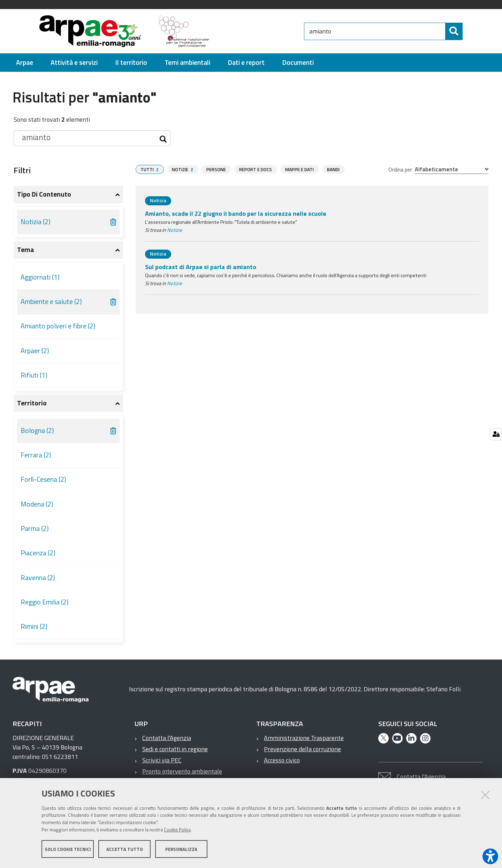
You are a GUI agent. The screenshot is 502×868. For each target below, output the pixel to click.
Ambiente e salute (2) (51, 302)
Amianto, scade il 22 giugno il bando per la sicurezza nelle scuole (236, 214)
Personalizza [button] (181, 850)
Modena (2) (37, 504)
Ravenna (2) (38, 578)
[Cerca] (469, 31)
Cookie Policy (177, 831)
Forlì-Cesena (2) (43, 479)
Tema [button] (26, 250)
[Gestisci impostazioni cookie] (496, 434)
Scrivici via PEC (162, 760)
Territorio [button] (32, 403)
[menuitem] (25, 63)
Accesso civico (282, 760)
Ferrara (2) (36, 455)
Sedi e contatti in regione (175, 749)
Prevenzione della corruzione (302, 749)
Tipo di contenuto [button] (44, 194)
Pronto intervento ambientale (182, 771)
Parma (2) (35, 528)
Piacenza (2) (38, 553)
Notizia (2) (36, 222)
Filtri (22, 170)
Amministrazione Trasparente (304, 738)
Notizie (174, 230)
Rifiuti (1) (34, 375)
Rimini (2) (34, 626)
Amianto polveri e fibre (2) (58, 326)
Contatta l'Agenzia (167, 738)
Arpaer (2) (35, 351)
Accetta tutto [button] (125, 850)
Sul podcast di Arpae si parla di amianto (201, 267)
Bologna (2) (37, 431)
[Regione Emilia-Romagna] (260, 31)
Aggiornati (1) (40, 277)
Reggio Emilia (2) (45, 602)
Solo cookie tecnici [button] (68, 850)
